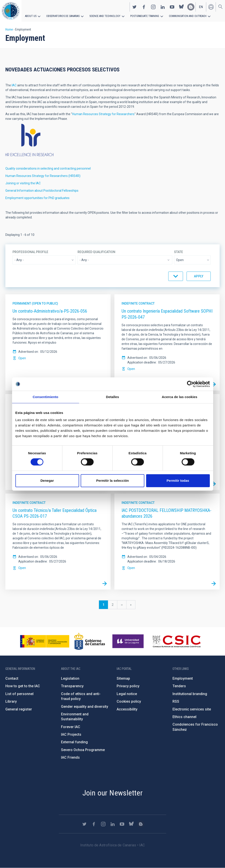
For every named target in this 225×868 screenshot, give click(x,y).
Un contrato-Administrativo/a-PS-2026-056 (50, 311)
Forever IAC (71, 727)
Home (9, 29)
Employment (183, 678)
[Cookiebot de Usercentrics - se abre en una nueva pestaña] (190, 384)
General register (19, 709)
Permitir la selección (113, 481)
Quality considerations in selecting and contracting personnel (48, 168)
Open (22, 358)
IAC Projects (71, 734)
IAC (14, 85)
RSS (176, 701)
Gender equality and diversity (85, 707)
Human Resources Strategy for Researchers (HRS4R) (43, 176)
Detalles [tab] (112, 397)
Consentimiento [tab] (45, 397)
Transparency (72, 686)
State (179, 252)
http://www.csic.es (176, 641)
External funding (74, 742)
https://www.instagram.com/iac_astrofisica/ (153, 7)
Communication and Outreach (188, 16)
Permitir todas (178, 481)
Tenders (179, 686)
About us (31, 16)
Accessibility (127, 709)
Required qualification (96, 252)
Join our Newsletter (113, 793)
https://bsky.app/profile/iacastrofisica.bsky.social (181, 7)
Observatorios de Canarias (63, 16)
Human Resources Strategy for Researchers (103, 114)
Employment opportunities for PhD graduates (37, 198)
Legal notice (127, 694)
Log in (211, 7)
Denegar (47, 481)
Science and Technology (105, 16)
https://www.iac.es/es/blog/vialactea (191, 7)
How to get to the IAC (23, 686)
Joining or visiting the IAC (23, 183)
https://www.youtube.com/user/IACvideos (172, 7)
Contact (12, 678)
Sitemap (123, 678)
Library (11, 701)
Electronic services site (192, 709)
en (201, 7)
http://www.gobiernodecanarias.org (90, 641)
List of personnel (19, 694)
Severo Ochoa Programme (83, 750)
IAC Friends (70, 757)
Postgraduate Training (145, 16)
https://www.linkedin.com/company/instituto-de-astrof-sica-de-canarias (163, 7)
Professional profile (30, 252)
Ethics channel (184, 717)
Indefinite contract (138, 303)
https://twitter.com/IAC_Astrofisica (135, 7)
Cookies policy (129, 701)
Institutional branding (190, 694)
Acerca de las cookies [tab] (180, 397)
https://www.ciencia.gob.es (45, 641)
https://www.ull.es (129, 641)
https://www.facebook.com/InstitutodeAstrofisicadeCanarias (144, 7)
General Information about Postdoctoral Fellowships (42, 191)
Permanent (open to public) (35, 303)
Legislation (70, 678)
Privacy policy (128, 686)
